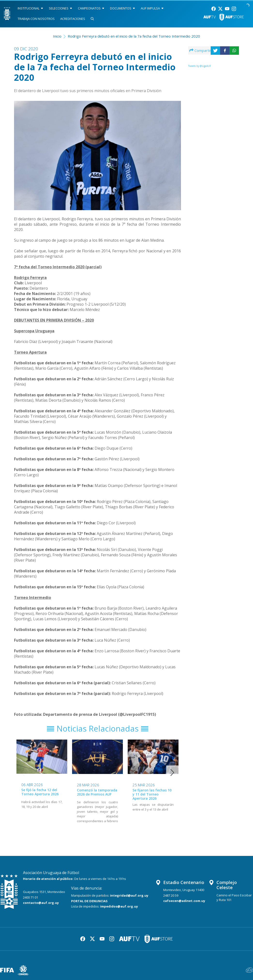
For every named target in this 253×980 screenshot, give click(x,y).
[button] (172, 773)
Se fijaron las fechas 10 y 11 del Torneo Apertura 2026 (152, 794)
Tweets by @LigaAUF (200, 66)
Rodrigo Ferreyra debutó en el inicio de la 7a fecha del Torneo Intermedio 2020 (134, 36)
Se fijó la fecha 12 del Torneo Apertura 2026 (40, 792)
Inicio (57, 36)
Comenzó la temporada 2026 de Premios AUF (97, 792)
